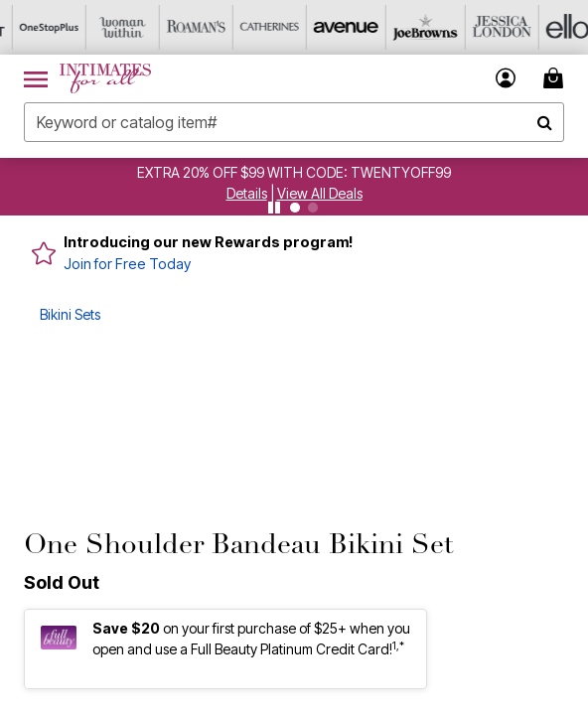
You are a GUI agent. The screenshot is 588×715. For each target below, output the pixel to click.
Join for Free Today (127, 264)
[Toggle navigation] (36, 78)
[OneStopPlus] (37, 27)
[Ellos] (551, 27)
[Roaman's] (184, 27)
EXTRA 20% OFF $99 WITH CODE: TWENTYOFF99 (294, 172)
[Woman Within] (110, 27)
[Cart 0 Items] (556, 78)
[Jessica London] (478, 27)
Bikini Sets (70, 314)
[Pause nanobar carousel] (274, 208)
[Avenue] (331, 27)
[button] (247, 193)
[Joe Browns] (404, 27)
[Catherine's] (257, 27)
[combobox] (294, 122)
